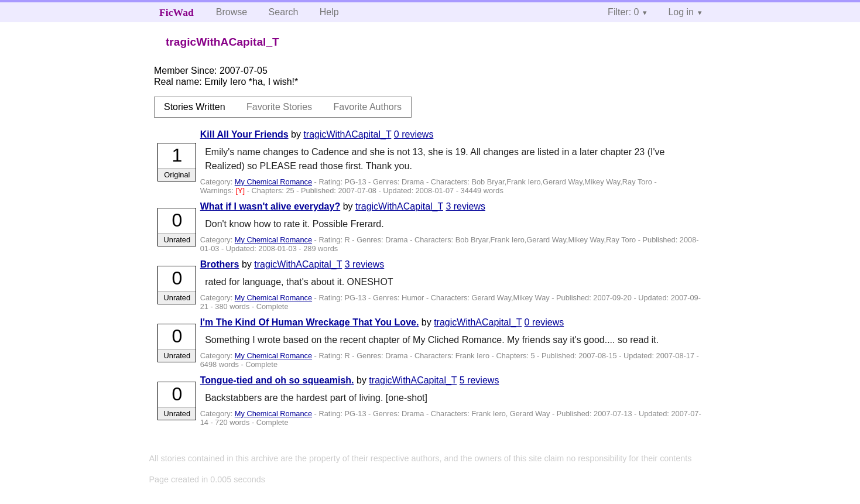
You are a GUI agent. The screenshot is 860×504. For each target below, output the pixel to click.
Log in (681, 12)
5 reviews (479, 380)
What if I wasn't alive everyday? (270, 206)
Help (329, 12)
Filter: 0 (623, 12)
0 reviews (414, 134)
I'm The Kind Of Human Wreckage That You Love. (310, 322)
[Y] (241, 191)
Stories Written (195, 107)
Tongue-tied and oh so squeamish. (277, 380)
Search (284, 12)
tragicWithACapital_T (347, 134)
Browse (232, 12)
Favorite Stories (279, 107)
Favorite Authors (368, 107)
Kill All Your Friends (244, 134)
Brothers (220, 264)
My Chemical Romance (273, 182)
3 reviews (465, 206)
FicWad (177, 12)
